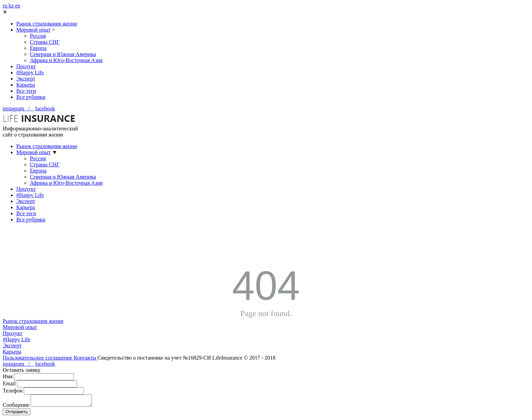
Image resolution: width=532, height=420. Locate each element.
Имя (8, 376)
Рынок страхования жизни (47, 24)
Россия (38, 36)
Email (9, 384)
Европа (38, 48)
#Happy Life (30, 72)
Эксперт (26, 79)
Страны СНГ (45, 42)
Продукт (26, 66)
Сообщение (16, 407)
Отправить (17, 414)
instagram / (18, 108)
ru (6, 6)
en (17, 6)
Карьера (26, 85)
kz (12, 6)
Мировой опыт (33, 30)
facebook (45, 108)
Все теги (26, 91)
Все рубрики (31, 97)
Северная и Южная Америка (63, 54)
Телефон (13, 391)
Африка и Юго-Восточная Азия (66, 60)
